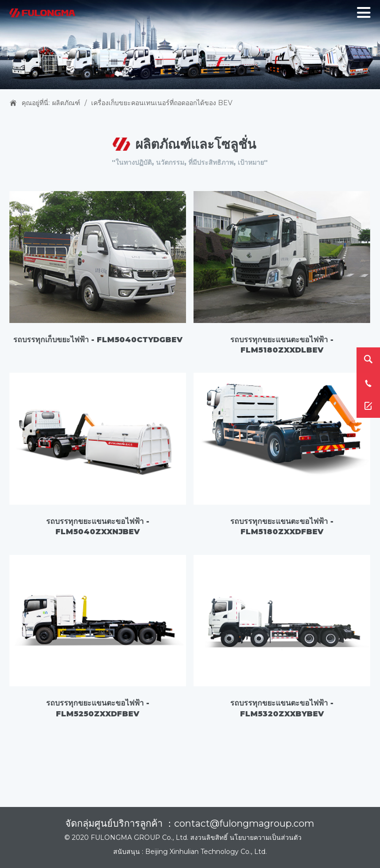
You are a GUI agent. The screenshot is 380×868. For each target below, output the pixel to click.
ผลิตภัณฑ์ (66, 103)
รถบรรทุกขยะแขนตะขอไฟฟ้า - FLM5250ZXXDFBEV (98, 708)
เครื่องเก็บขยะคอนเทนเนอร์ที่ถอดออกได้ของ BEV (162, 103)
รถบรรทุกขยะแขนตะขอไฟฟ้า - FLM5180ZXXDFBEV (282, 526)
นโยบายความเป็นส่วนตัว (266, 837)
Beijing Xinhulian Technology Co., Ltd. (206, 852)
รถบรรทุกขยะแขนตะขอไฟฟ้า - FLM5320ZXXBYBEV (282, 708)
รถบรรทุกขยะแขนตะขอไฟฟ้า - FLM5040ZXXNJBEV (98, 526)
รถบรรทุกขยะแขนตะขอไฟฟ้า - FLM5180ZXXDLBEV (282, 345)
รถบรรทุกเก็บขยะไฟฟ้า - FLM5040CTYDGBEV (98, 340)
